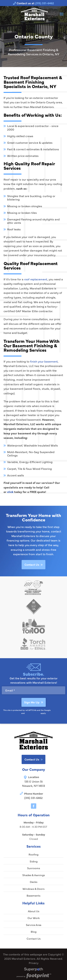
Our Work (34, 918)
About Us (34, 911)
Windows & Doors (33, 889)
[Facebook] (34, 806)
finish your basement (44, 361)
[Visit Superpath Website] (33, 970)
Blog (34, 932)
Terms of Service (33, 713)
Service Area (34, 925)
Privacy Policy (58, 710)
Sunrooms (34, 868)
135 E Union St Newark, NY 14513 (34, 783)
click (10, 492)
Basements (33, 895)
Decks (34, 882)
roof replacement (36, 279)
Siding (34, 861)
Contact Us (33, 564)
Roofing (33, 854)
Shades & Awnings (34, 875)
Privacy (34, 963)
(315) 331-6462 (33, 798)
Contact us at (33, 3)
